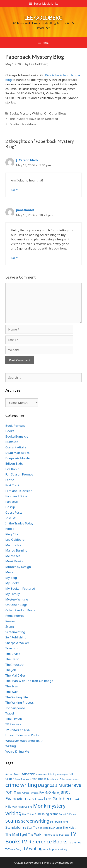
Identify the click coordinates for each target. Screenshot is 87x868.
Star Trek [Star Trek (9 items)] (33, 828)
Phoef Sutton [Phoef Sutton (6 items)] (28, 814)
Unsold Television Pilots (22, 735)
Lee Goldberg (43, 17)
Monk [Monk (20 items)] (40, 806)
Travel (10, 713)
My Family (13, 594)
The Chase (13, 654)
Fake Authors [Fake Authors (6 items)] (23, 793)
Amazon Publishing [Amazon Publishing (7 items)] (46, 774)
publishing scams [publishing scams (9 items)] (46, 814)
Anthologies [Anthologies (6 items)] (63, 775)
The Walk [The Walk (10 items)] (35, 834)
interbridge (65, 862)
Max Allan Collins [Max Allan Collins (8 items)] (22, 807)
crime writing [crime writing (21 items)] (21, 785)
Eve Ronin (12, 469)
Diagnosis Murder (18, 458)
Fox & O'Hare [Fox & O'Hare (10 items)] (49, 792)
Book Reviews (15, 426)
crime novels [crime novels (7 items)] (73, 779)
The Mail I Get (15, 675)
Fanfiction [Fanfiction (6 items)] (34, 793)
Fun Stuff (12, 502)
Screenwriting (15, 632)
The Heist (12, 659)
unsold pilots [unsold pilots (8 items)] (51, 849)
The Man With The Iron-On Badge (29, 681)
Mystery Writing (31, 113)
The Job (11, 670)
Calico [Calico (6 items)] (63, 779)
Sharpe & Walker (17, 643)
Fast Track (12, 485)
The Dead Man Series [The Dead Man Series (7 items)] (51, 828)
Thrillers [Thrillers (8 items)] (47, 835)
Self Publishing (16, 637)
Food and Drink (16, 496)
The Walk (12, 692)
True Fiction (14, 719)
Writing (11, 746)
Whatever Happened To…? (24, 741)
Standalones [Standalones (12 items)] (16, 827)
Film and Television (19, 491)
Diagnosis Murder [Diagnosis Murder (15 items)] (56, 785)
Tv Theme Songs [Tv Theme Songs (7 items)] (14, 849)
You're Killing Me (17, 751)
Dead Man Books (17, 453)
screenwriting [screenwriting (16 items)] (35, 821)
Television (12, 648)
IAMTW (10, 518)
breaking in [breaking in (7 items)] (53, 779)
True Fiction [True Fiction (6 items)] (64, 835)
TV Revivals (13, 724)
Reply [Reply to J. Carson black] (14, 190)
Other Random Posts (20, 610)
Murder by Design (18, 567)
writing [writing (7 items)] (63, 849)
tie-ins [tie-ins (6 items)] (55, 835)
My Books (12, 583)
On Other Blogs (55, 113)
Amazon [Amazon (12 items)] (29, 774)
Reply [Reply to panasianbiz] (14, 258)
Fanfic (10, 480)
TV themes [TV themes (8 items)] (75, 842)
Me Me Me (13, 556)
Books (14, 113)
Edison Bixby (14, 463)
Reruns (10, 621)
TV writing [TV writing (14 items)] (33, 848)
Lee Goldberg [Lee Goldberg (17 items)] (58, 799)
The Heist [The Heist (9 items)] (69, 828)
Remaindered (15, 616)
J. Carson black (27, 160)
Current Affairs (16, 447)
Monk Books (14, 561)
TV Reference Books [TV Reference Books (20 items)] (44, 841)
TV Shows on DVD (18, 730)
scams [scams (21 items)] (13, 821)
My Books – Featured (20, 588)
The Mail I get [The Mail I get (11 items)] (16, 834)
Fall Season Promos (19, 474)
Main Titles (13, 545)
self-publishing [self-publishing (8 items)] (59, 822)
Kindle (10, 529)
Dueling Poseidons (23, 124)
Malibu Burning (16, 550)
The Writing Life (17, 697)
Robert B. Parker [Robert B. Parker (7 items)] (68, 814)
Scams (10, 626)
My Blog (11, 578)
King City (12, 534)
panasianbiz (25, 210)
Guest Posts (14, 512)
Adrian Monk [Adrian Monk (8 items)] (13, 774)
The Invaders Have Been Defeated (34, 119)
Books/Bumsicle (17, 436)
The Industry (14, 665)
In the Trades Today (19, 523)
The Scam (12, 686)
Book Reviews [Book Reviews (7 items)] (22, 779)
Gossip (10, 507)
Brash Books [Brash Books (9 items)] (38, 779)
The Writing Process (20, 702)
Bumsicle (12, 442)
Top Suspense (15, 708)
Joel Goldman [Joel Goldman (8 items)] (35, 799)
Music (10, 572)
